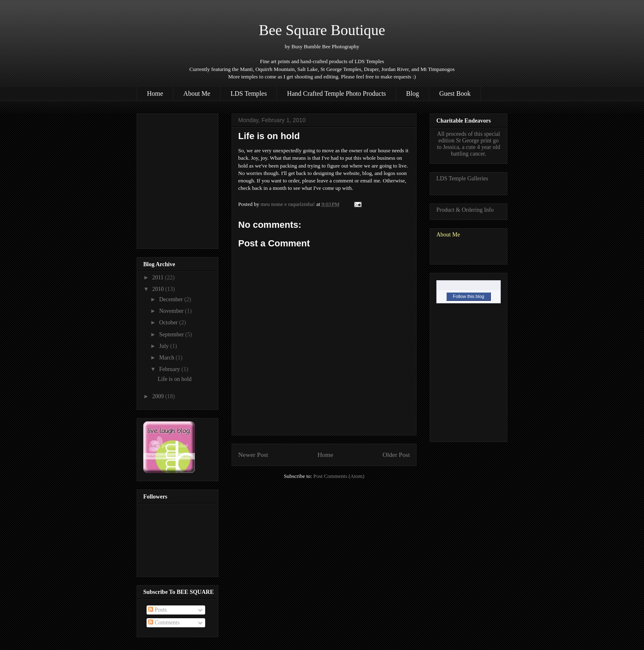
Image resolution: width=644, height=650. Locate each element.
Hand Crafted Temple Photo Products (336, 93)
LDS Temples (249, 93)
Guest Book (455, 93)
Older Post (396, 455)
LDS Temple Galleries (462, 178)
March (167, 358)
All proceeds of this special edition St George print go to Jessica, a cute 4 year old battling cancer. (469, 144)
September (172, 334)
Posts (157, 610)
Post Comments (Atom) (339, 476)
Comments (164, 623)
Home (155, 93)
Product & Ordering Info (465, 210)
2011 (159, 278)
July (165, 346)
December (172, 299)
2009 (159, 396)
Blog (413, 93)
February (170, 369)
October (169, 323)
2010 (159, 289)
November (172, 311)
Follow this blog (469, 296)
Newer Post (253, 455)
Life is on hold (175, 379)
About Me (197, 93)
